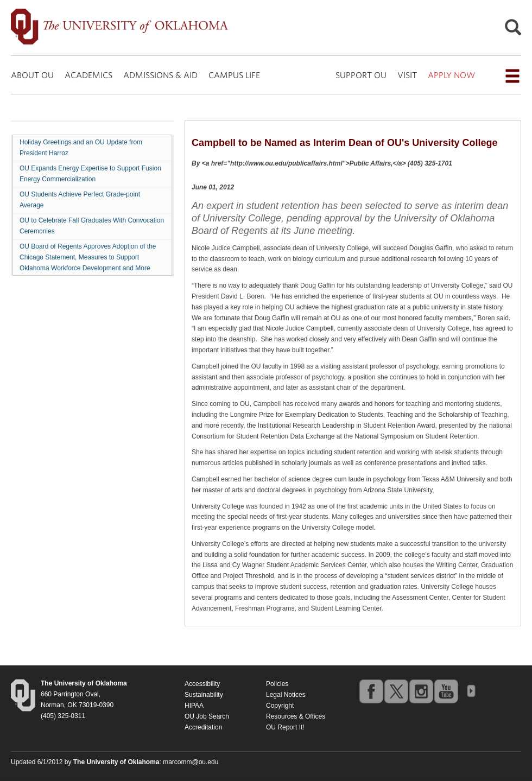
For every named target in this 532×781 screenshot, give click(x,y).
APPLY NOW (451, 75)
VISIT (407, 75)
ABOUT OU (32, 75)
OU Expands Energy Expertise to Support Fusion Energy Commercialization (90, 174)
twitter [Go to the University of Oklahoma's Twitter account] (396, 691)
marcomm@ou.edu (191, 762)
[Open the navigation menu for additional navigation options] (512, 76)
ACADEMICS (88, 75)
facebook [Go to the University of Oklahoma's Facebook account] (371, 691)
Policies (277, 684)
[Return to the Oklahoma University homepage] (84, 683)
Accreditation (203, 727)
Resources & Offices (296, 716)
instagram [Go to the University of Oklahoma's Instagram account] (421, 691)
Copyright (280, 706)
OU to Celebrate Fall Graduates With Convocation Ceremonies (92, 226)
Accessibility (202, 684)
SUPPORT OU (361, 75)
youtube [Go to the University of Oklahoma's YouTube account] (446, 691)
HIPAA (194, 706)
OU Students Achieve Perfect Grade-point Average (80, 200)
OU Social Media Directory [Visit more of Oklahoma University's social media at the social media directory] (471, 691)
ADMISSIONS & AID (160, 75)
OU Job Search (207, 716)
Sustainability (204, 695)
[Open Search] (513, 30)
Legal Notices (286, 695)
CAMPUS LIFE (234, 75)
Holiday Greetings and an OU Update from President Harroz (81, 148)
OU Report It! (285, 727)
